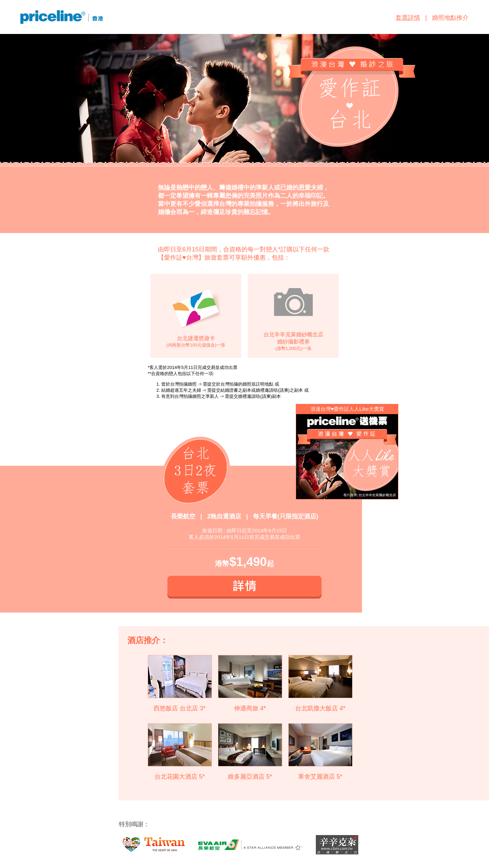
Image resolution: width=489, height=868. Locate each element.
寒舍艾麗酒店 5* (320, 777)
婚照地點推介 (450, 18)
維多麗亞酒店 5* (250, 777)
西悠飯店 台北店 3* (179, 708)
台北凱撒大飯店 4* (320, 708)
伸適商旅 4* (250, 708)
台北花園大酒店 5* (180, 777)
